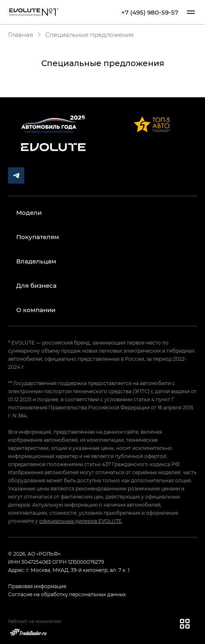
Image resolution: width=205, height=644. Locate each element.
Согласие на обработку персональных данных (67, 594)
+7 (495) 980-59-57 (150, 12)
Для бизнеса (36, 285)
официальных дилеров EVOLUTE (80, 521)
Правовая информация (37, 586)
